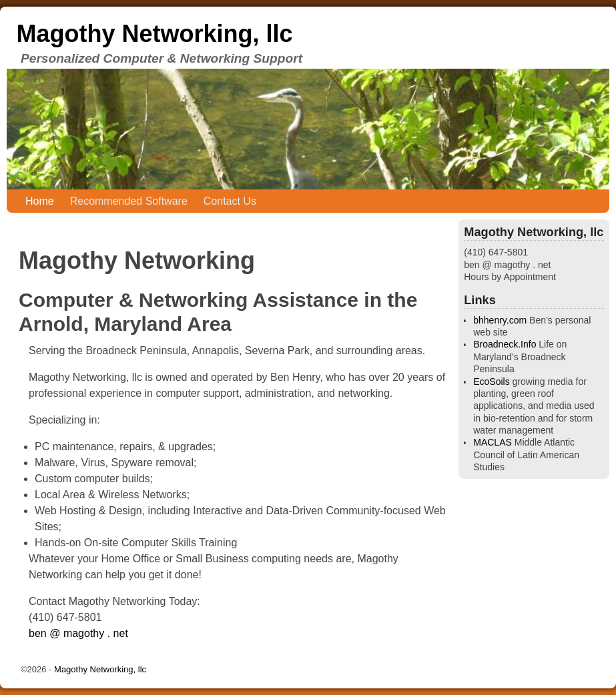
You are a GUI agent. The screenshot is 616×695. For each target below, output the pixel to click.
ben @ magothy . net (78, 633)
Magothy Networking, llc (154, 34)
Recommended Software (129, 201)
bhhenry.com (500, 320)
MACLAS (493, 442)
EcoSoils (491, 382)
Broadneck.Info (505, 344)
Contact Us (230, 201)
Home (40, 201)
